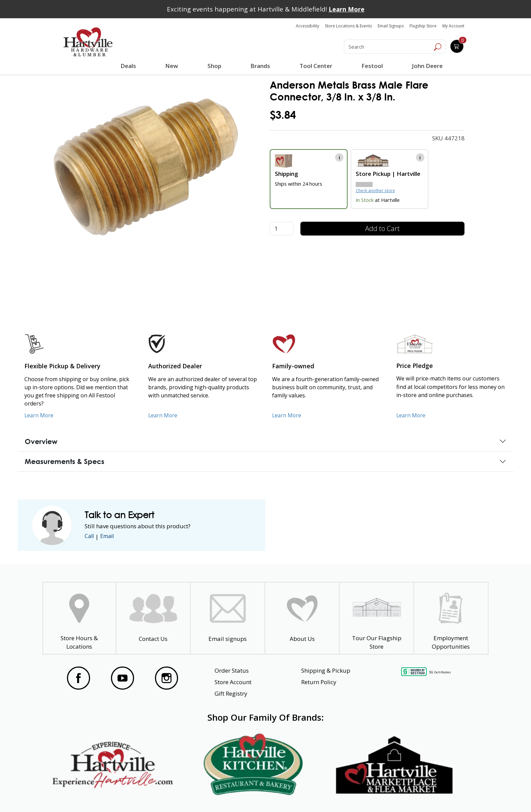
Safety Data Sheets (245, 795)
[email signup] (228, 618)
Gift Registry (231, 693)
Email (109, 537)
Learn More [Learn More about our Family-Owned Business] (287, 415)
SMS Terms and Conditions (436, 795)
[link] (145, 166)
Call (90, 537)
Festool (371, 66)
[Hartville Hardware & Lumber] (88, 42)
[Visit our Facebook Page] (79, 678)
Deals (130, 67)
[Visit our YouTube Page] (123, 678)
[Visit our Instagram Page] (167, 678)
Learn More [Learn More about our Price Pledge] (411, 415)
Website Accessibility (88, 795)
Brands (260, 66)
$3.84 (283, 115)
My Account (453, 26)
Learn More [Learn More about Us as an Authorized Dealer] (163, 415)
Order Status (232, 670)
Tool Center (315, 66)
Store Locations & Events (348, 26)
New (172, 66)
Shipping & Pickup (326, 670)
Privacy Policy (167, 795)
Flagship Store (423, 26)
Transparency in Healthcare (337, 795)
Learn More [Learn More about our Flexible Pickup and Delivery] (39, 415)
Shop (216, 67)
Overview (41, 441)
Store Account (233, 682)
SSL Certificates (440, 672)
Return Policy (319, 682)
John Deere (427, 66)
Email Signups (391, 26)
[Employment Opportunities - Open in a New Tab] (451, 618)
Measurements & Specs (64, 461)
